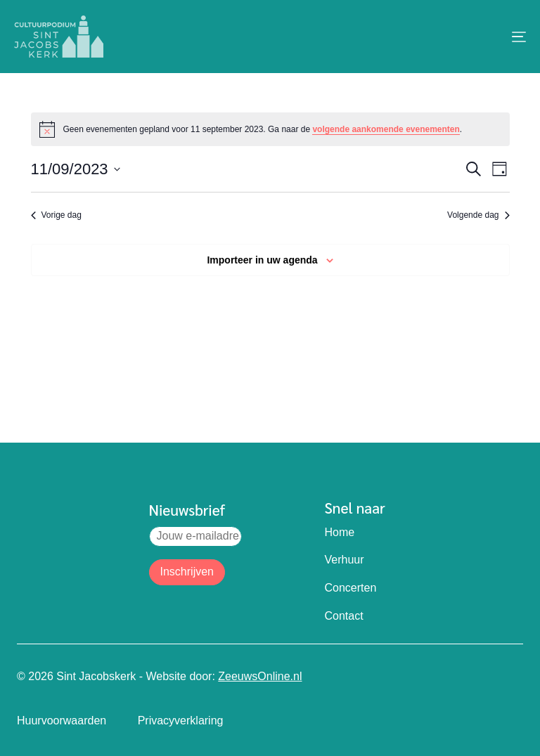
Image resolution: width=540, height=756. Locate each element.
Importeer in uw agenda (262, 260)
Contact (344, 616)
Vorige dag (56, 215)
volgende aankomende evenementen (386, 129)
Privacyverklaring (181, 721)
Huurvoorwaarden (62, 721)
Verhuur (345, 560)
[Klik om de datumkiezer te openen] (76, 169)
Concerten (351, 588)
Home (340, 532)
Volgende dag (478, 215)
